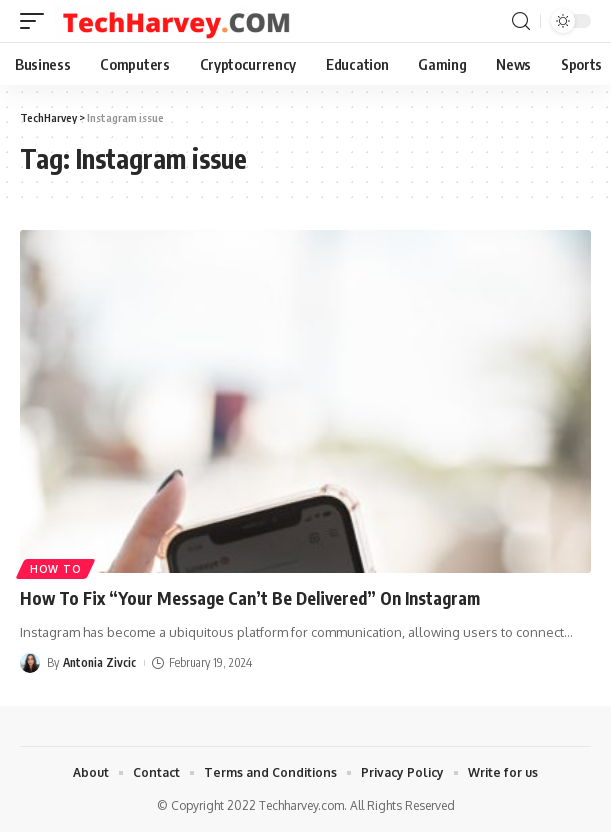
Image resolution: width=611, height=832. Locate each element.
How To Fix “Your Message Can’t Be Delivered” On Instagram (250, 598)
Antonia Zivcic (99, 662)
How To (55, 569)
